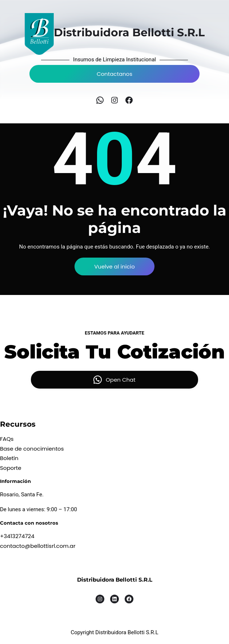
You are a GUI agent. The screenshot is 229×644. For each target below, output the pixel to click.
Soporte (11, 468)
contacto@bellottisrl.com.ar (38, 546)
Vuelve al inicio (114, 266)
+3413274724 (17, 536)
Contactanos (114, 74)
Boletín (9, 458)
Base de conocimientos (32, 449)
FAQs (7, 439)
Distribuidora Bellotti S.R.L (115, 580)
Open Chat (121, 380)
